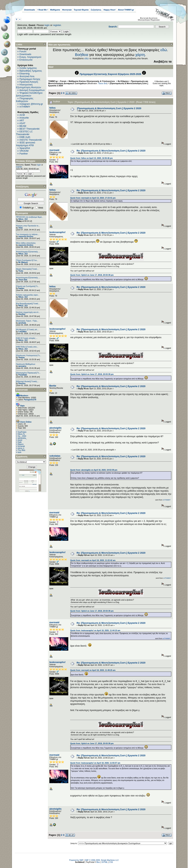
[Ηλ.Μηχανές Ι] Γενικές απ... (27, 330)
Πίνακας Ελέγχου (26, 161)
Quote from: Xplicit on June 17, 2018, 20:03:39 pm (92, 275)
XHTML (105, 862)
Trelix (21, 271)
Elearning (25, 74)
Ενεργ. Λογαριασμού (30, 57)
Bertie (53, 386)
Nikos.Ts (21, 434)
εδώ (164, 50)
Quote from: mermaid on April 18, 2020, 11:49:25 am (93, 670)
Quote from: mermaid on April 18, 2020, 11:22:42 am (93, 560)
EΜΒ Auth (25, 137)
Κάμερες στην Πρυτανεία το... (28, 226)
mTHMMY (25, 107)
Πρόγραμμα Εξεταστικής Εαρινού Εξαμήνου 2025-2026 (110, 74)
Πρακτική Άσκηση (29, 82)
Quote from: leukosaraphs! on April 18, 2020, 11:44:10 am (95, 630)
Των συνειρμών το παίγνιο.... (28, 234)
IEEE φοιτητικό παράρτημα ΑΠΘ (26, 144)
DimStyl (22, 314)
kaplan (21, 288)
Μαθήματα (55, 10)
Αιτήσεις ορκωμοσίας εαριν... (28, 295)
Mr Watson (23, 262)
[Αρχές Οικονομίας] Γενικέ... (27, 269)
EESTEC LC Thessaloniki (24, 133)
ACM (22, 115)
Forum (23, 51)
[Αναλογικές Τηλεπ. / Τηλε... (27, 321)
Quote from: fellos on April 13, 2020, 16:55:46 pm (91, 158)
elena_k (21, 448)
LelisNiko (22, 332)
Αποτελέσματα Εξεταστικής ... (28, 252)
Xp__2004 (22, 436)
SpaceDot (25, 148)
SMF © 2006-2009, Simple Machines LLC (102, 860)
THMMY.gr (53, 81)
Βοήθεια (82, 55)
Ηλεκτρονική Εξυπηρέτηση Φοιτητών (29, 86)
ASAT (22, 123)
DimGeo (22, 383)
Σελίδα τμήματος (28, 68)
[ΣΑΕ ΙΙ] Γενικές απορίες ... (27, 338)
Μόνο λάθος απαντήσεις (26, 243)
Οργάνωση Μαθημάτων (26, 364)
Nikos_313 (23, 219)
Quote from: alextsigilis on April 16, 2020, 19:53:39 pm (94, 470)
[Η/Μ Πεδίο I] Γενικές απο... (27, 347)
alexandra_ (22, 438)
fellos (53, 108)
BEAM (23, 126)
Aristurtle (24, 118)
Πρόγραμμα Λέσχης (30, 79)
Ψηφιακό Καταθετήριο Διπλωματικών (29, 94)
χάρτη (140, 55)
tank (20, 452)
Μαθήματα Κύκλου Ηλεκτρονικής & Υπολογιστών (92, 81)
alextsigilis (55, 428)
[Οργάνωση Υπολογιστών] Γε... (29, 356)
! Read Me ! (43, 10)
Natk (20, 442)
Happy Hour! (110, 10)
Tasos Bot (23, 280)
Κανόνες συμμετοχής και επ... (28, 312)
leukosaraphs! (57, 232)
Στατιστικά (22, 390)
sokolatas (55, 456)
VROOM (24, 151)
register (57, 25)
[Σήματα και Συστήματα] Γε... (28, 286)
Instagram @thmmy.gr (31, 104)
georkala (22, 323)
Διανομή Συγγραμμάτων (32, 90)
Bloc (98, 862)
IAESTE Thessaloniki (31, 140)
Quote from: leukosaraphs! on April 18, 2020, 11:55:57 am (95, 763)
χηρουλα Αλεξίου (26, 236)
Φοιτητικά (67, 10)
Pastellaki (23, 375)
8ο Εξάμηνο (123, 81)
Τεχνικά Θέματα (81, 10)
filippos (21, 444)
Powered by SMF (76, 860)
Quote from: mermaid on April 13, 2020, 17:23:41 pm (93, 198)
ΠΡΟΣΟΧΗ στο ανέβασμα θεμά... (30, 217)
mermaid (54, 150)
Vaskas (21, 358)
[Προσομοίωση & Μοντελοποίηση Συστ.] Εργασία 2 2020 (109, 108)
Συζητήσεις (96, 10)
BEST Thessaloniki (29, 129)
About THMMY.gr (126, 10)
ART (22, 120)
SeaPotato (22, 432)
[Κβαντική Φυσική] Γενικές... (27, 381)
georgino (22, 366)
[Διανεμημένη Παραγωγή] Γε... (28, 373)
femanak (21, 446)
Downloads (30, 10)
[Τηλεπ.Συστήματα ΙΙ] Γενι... (27, 260)
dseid (20, 440)
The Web (21, 450)
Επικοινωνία (26, 60)
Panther (24, 154)
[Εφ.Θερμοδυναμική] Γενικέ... (28, 304)
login (47, 25)
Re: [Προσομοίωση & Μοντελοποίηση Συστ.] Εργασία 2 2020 (111, 151)
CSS (111, 862)
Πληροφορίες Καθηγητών (25, 100)
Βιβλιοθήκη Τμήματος (31, 71)
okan (20, 228)
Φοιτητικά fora (27, 76)
